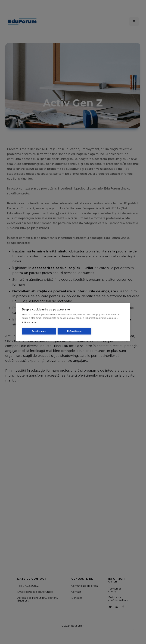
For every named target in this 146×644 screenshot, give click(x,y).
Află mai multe (29, 322)
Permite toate (39, 331)
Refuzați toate (74, 331)
